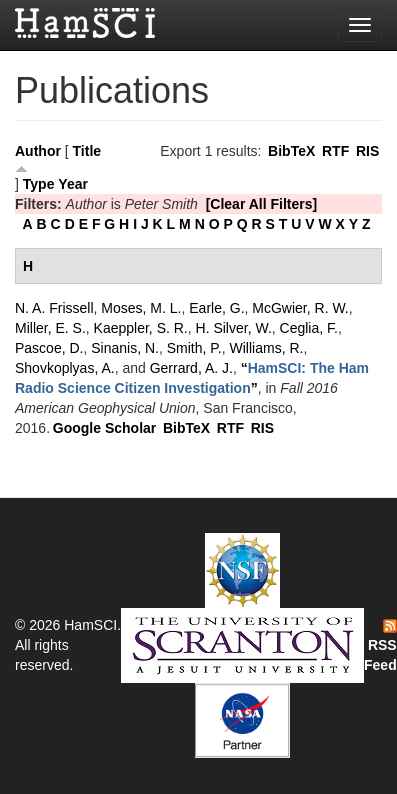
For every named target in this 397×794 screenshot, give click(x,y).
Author (38, 151)
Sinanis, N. (125, 348)
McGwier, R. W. (300, 308)
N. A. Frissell (54, 308)
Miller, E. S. (50, 328)
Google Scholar (104, 428)
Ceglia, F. (309, 328)
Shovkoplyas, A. (65, 368)
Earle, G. (216, 308)
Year (73, 184)
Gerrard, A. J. (191, 368)
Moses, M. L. (141, 308)
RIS (367, 151)
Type (39, 184)
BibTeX (291, 151)
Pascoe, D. (49, 348)
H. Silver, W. (234, 328)
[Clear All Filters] (262, 204)
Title (87, 151)
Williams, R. (267, 348)
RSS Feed (380, 646)
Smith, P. (194, 348)
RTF (335, 151)
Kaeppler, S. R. (141, 328)
